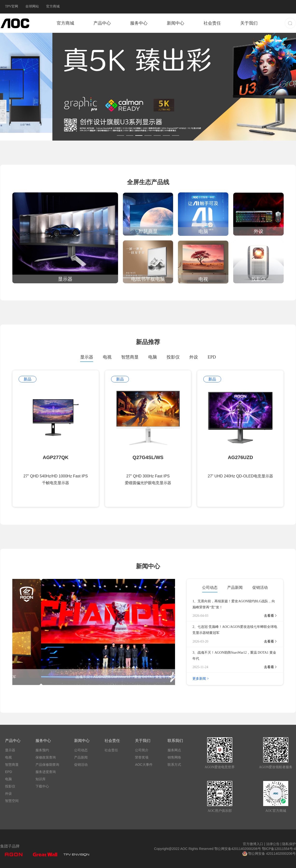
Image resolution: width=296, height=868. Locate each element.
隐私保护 (289, 844)
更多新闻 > (201, 679)
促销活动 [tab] (260, 587)
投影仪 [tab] (173, 357)
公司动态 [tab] (210, 587)
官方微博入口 (254, 844)
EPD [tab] (212, 357)
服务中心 (139, 23)
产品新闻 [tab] (235, 587)
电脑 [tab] (153, 357)
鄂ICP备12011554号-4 (279, 849)
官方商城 (65, 23)
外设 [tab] (194, 357)
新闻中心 (176, 23)
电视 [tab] (107, 357)
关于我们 (249, 23)
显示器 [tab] (87, 357)
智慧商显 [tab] (130, 357)
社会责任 (212, 23)
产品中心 (102, 23)
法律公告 (273, 844)
